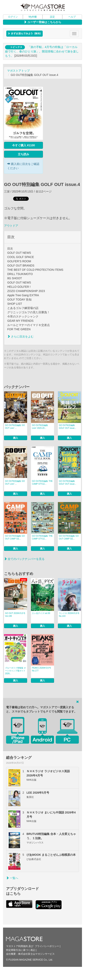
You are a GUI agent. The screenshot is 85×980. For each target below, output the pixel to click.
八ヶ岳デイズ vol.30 (41, 613)
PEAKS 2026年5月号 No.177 (41, 669)
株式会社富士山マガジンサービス (36, 954)
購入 (16, 438)
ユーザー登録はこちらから (42, 22)
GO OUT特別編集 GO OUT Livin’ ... (15, 427)
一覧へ (12, 878)
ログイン (13, 17)
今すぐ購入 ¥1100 (24, 145)
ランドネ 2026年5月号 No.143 (69, 615)
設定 (52, 17)
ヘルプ (72, 17)
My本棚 (33, 17)
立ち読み (23, 154)
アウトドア (11, 226)
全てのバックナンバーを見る (24, 559)
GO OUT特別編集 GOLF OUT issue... (67, 427)
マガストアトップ (18, 71)
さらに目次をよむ (20, 337)
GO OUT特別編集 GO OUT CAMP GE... (15, 537)
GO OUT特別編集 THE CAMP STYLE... (42, 483)
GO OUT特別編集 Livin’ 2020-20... (40, 427)
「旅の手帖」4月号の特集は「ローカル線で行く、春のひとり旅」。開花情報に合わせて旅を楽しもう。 (42, 51)
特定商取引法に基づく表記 (21, 950)
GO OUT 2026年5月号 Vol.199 (15, 615)
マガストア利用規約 (17, 946)
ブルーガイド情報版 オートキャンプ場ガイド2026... (15, 671)
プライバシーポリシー (47, 946)
